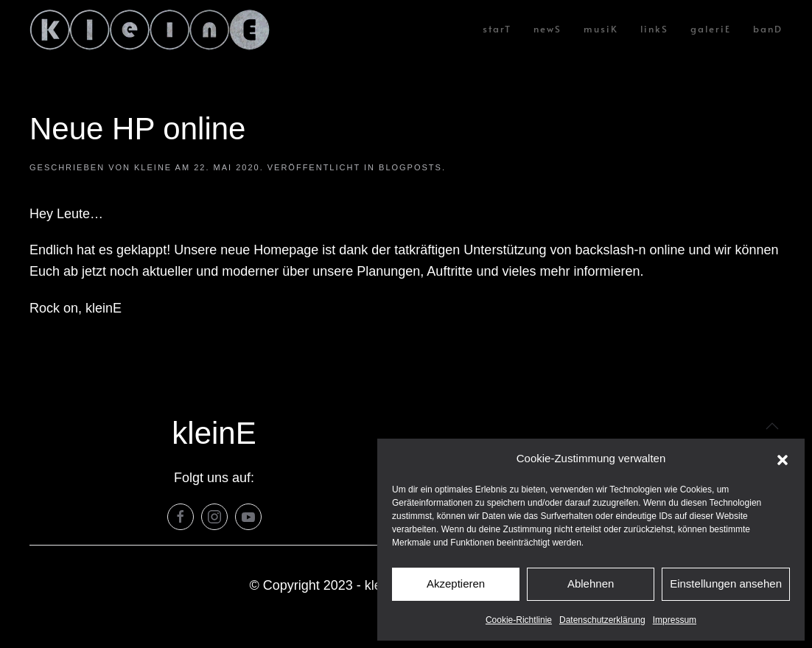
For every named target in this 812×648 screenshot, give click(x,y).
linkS (654, 29)
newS (547, 29)
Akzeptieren (456, 583)
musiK (601, 29)
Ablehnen (591, 583)
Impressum (675, 620)
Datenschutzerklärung (602, 620)
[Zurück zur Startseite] (150, 29)
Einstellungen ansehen (726, 583)
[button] (783, 459)
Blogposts (410, 167)
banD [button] (768, 29)
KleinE (153, 167)
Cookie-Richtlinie (519, 620)
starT (497, 29)
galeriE (711, 29)
